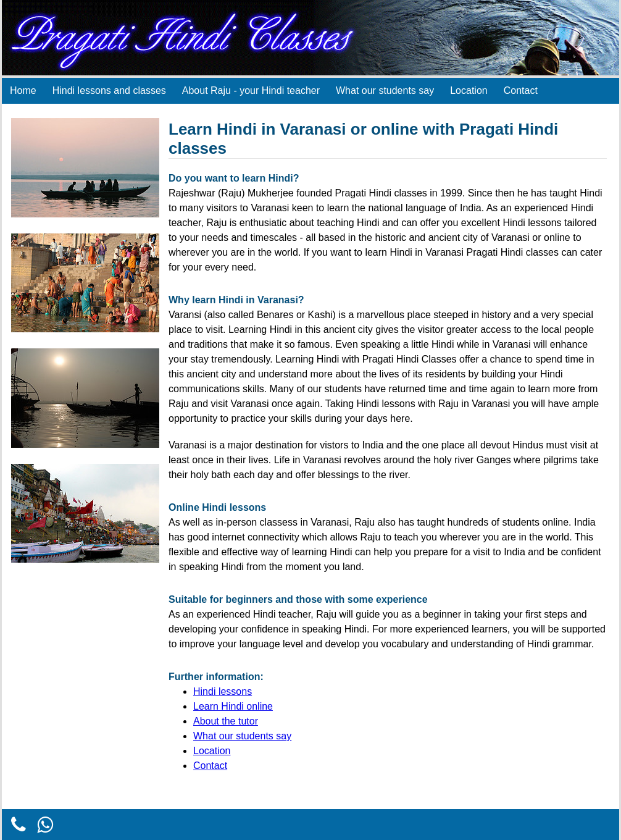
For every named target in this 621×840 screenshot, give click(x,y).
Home (23, 90)
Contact (521, 90)
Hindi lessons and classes (109, 90)
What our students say (385, 90)
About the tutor (226, 721)
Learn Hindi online (233, 706)
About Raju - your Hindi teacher (251, 90)
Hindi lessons (223, 691)
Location (469, 90)
